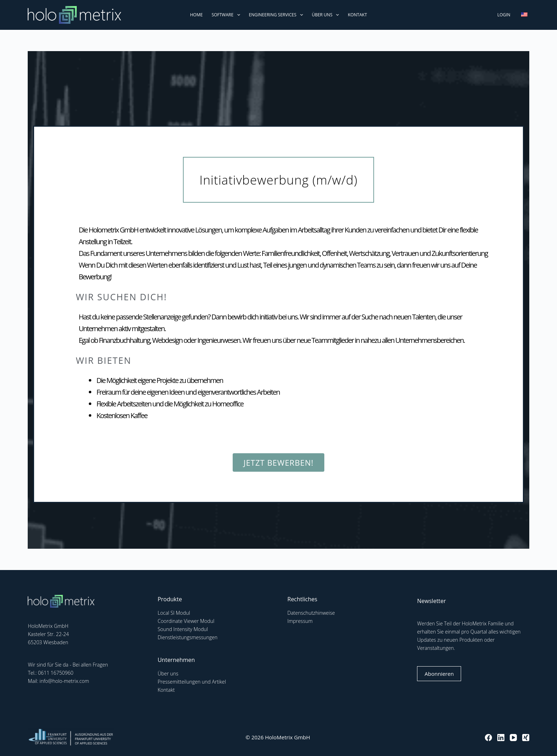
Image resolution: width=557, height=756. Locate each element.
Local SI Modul (174, 613)
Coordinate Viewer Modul (186, 621)
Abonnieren (439, 674)
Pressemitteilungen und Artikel (192, 682)
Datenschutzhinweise (311, 613)
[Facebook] (488, 738)
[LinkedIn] (501, 738)
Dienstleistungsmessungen (188, 637)
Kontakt (357, 15)
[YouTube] (513, 738)
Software (227, 15)
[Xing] (526, 738)
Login (504, 15)
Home (196, 15)
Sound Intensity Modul (183, 629)
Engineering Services (277, 15)
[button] (279, 180)
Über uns (327, 15)
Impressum (300, 621)
